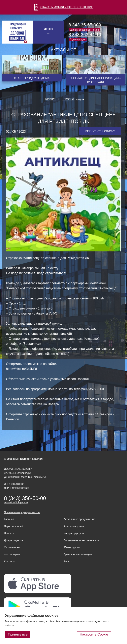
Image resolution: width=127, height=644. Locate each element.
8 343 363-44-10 (85, 35)
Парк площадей (14, 526)
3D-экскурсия (72, 547)
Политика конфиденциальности (22, 512)
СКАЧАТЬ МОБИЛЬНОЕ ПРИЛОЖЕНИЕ (63, 7)
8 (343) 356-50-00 (25, 498)
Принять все (18, 634)
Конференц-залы (74, 526)
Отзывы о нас (12, 547)
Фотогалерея (12, 554)
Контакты (10, 561)
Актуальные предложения (79, 519)
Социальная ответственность (82, 540)
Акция (80, 100)
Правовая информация (78, 554)
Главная (51, 99)
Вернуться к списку (100, 131)
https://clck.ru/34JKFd (22, 369)
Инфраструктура (74, 533)
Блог (66, 561)
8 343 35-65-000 (85, 25)
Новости (68, 99)
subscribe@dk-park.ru (16, 502)
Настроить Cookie (94, 634)
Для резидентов (14, 540)
